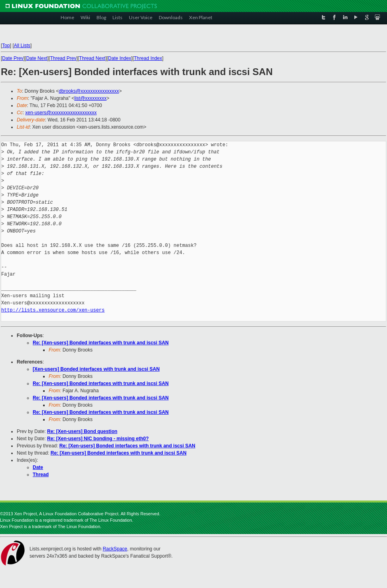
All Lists (22, 46)
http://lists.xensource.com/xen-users (53, 310)
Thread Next (92, 58)
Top (6, 46)
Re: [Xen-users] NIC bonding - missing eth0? (98, 439)
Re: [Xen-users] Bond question (82, 431)
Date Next (37, 58)
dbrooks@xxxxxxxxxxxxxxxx (89, 91)
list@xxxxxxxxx (90, 98)
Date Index (120, 58)
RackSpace (115, 549)
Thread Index (148, 58)
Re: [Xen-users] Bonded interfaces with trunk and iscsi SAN (101, 343)
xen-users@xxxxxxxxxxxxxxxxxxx (61, 113)
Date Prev (13, 58)
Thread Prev (63, 58)
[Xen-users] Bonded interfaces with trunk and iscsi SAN (96, 369)
